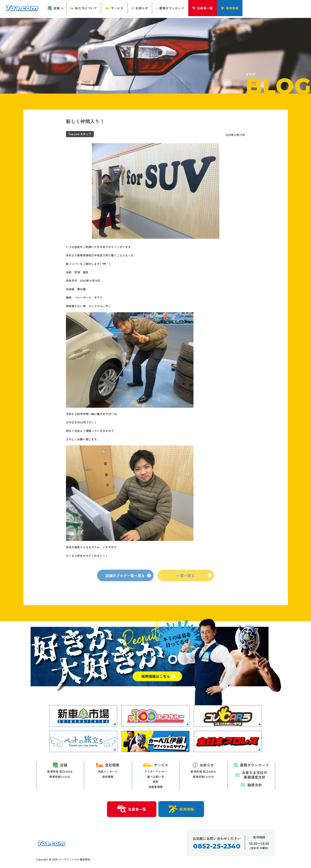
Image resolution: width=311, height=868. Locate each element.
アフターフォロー (156, 772)
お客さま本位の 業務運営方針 (251, 775)
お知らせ (203, 765)
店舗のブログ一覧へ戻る (128, 582)
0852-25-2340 (217, 847)
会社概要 (108, 765)
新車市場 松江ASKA (60, 772)
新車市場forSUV (60, 777)
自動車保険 (155, 787)
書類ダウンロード (251, 765)
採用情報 (182, 809)
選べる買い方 (155, 777)
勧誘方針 (251, 785)
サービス (156, 765)
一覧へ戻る (194, 582)
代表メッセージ (108, 772)
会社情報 (108, 777)
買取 (155, 782)
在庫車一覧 (131, 809)
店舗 (60, 765)
